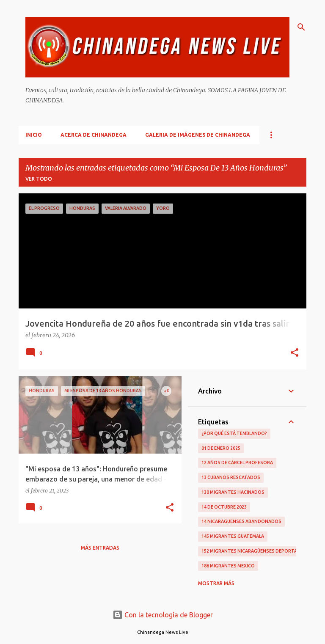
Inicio (34, 135)
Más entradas (100, 548)
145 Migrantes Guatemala (233, 536)
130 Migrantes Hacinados (233, 492)
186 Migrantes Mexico (228, 566)
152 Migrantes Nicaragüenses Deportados (254, 551)
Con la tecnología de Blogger (163, 615)
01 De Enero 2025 (221, 448)
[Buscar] (301, 27)
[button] (295, 353)
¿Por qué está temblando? (234, 433)
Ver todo (39, 179)
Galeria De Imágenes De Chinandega (198, 135)
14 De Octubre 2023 (224, 507)
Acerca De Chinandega (94, 135)
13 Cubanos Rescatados (231, 477)
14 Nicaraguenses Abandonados (241, 521)
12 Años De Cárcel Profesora (237, 462)
